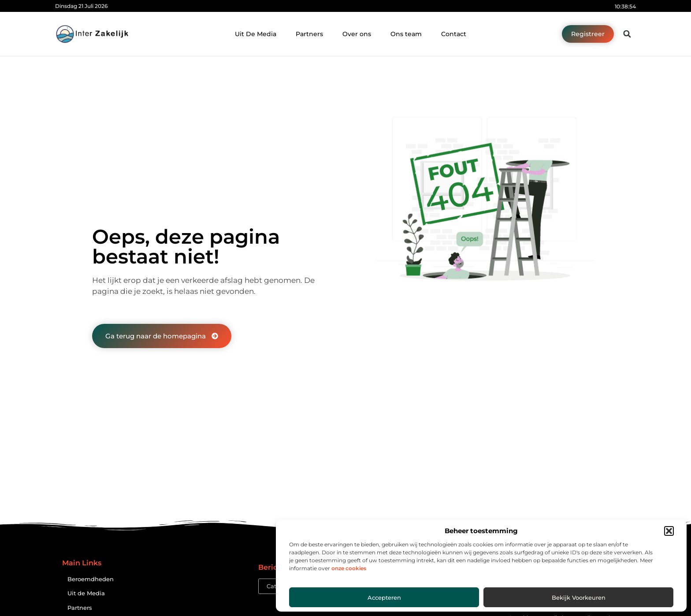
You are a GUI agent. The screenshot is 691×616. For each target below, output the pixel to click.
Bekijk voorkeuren (579, 597)
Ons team (406, 34)
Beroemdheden (91, 579)
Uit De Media (256, 34)
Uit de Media (86, 593)
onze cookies (349, 568)
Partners (309, 34)
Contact (454, 34)
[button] (669, 531)
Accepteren (384, 597)
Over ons (357, 34)
